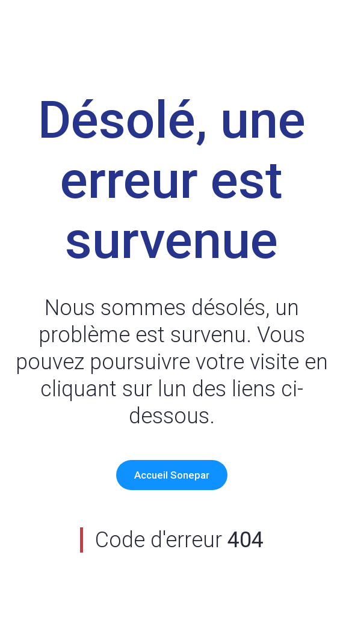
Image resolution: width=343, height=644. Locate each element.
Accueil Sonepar (172, 475)
